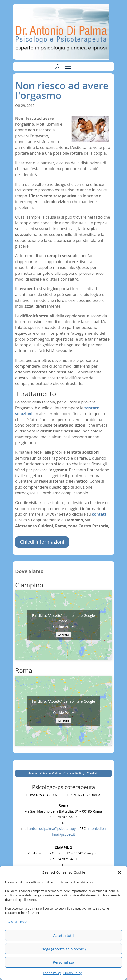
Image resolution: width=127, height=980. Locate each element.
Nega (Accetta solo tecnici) (64, 949)
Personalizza (63, 962)
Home (32, 774)
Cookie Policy (52, 973)
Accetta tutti (63, 935)
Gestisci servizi (17, 922)
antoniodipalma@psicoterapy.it (54, 828)
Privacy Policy (73, 973)
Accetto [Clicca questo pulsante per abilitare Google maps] (63, 635)
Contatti (93, 774)
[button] (119, 872)
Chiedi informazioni (42, 542)
